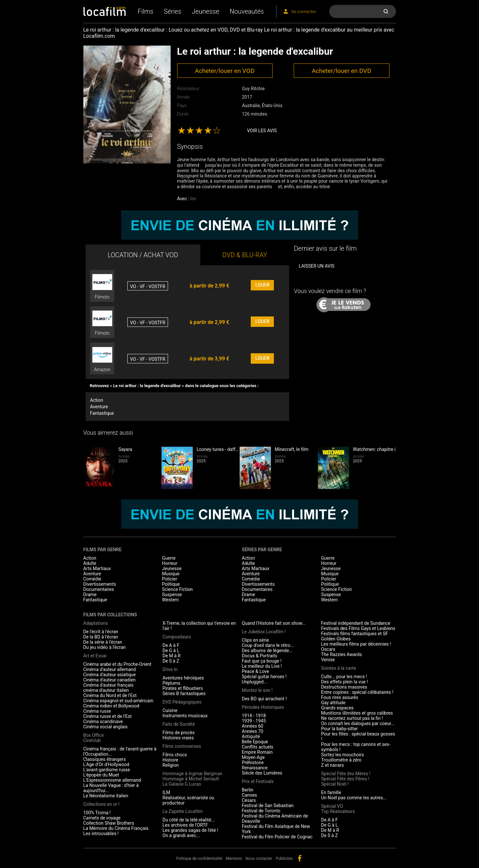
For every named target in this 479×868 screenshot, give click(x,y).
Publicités (284, 859)
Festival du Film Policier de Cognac (277, 837)
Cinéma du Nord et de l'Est (110, 695)
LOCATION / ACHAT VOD (143, 255)
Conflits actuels (258, 747)
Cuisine (170, 710)
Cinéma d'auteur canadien (110, 680)
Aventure (99, 407)
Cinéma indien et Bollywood (111, 706)
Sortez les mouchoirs (343, 755)
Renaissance (255, 768)
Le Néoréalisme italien (106, 796)
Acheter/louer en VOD (225, 71)
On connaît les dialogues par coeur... (358, 723)
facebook (300, 858)
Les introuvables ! (101, 833)
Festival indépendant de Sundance (356, 623)
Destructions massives (344, 687)
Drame (90, 595)
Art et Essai (95, 656)
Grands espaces (337, 708)
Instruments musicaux (185, 716)
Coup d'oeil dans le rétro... (268, 645)
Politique (171, 584)
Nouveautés (247, 11)
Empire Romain (257, 752)
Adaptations (96, 623)
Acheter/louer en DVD (341, 71)
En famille (331, 792)
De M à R (172, 656)
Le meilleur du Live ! (262, 666)
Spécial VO (332, 806)
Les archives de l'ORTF (185, 825)
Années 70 (253, 731)
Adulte (90, 563)
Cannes (250, 795)
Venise (328, 660)
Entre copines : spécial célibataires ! (357, 692)
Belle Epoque (255, 742)
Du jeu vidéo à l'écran (105, 647)
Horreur (170, 563)
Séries (173, 11)
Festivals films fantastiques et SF (355, 634)
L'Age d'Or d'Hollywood (106, 764)
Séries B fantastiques (184, 693)
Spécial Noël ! (335, 784)
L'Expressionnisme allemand (112, 780)
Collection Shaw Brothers (109, 823)
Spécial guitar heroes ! (264, 677)
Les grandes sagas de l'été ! (190, 830)
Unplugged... (255, 682)
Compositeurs (177, 637)
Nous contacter (259, 859)
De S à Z (171, 661)
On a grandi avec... (181, 835)
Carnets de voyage (102, 818)
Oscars (328, 649)
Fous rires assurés (340, 697)
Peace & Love (256, 671)
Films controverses (182, 746)
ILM (166, 792)
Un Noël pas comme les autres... (354, 798)
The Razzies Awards (341, 654)
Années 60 (253, 726)
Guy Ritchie (253, 89)
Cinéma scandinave (103, 721)
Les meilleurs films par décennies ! (356, 644)
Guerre (169, 558)
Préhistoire (253, 763)
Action (97, 400)
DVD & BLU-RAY (245, 255)
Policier (170, 579)
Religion (171, 765)
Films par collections (110, 615)
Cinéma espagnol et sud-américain (118, 701)
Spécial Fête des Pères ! (345, 779)
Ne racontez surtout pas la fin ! (352, 718)
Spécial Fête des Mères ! (346, 774)
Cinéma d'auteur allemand (110, 669)
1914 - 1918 (254, 716)
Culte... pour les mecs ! (344, 677)
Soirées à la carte (338, 668)
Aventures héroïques (183, 678)
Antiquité (251, 736)
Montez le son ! (257, 690)
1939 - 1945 (254, 721)
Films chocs (175, 755)
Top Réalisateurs (338, 811)
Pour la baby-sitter (339, 729)
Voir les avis (262, 131)
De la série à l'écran (103, 642)
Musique (171, 574)
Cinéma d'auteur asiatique (110, 675)
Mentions (234, 859)
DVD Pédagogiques (182, 702)
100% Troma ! (97, 813)
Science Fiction (178, 589)
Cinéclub (92, 740)
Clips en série (255, 640)
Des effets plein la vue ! (345, 682)
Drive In (170, 669)
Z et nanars (332, 765)
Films (146, 11)
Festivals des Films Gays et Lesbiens (358, 628)
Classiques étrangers (105, 759)
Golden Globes (336, 639)
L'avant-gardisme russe (107, 770)
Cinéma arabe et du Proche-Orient (117, 664)
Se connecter (303, 12)
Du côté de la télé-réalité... (189, 820)
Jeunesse (205, 11)
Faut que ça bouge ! (262, 661)
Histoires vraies (178, 738)
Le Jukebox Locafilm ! (264, 632)
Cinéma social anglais (106, 727)
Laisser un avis (316, 266)
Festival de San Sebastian (268, 805)
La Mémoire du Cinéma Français (116, 828)
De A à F (171, 645)
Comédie (92, 579)
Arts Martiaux (97, 568)
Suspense (172, 595)
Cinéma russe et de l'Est (108, 716)
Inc (193, 199)
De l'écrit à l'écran (101, 632)
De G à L (171, 651)
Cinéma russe (97, 711)
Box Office (94, 735)
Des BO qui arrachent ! (264, 699)
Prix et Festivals (258, 781)
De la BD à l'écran (101, 637)
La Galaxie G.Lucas (182, 784)
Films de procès (179, 733)
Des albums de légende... (267, 651)
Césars (249, 800)
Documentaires (99, 589)
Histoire (170, 760)
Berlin (248, 790)
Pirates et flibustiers (183, 688)
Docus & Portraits (260, 656)
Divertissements (100, 584)
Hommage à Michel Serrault (191, 779)
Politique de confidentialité (199, 859)
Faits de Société (179, 724)
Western (170, 600)
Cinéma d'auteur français (109, 685)
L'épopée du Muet (101, 775)
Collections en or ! (102, 804)
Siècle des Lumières (262, 773)
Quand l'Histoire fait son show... (274, 623)
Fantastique (102, 413)
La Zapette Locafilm (183, 811)
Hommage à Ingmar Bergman (192, 774)
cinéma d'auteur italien (106, 690)
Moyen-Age (253, 757)
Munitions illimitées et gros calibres (357, 713)
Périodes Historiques (263, 707)
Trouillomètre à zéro (341, 760)
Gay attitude (333, 703)
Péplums (171, 683)
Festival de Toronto (261, 811)
